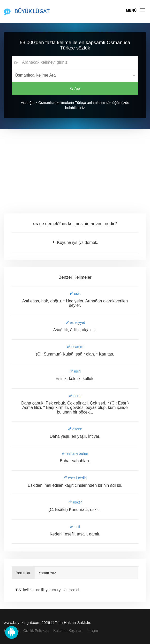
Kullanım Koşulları (68, 631)
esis (75, 294)
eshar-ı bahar (75, 453)
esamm (75, 347)
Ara (75, 88)
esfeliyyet (75, 323)
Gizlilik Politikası (36, 631)
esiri (75, 371)
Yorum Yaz (47, 573)
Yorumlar (23, 573)
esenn (75, 429)
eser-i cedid (75, 478)
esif (75, 527)
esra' (75, 396)
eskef (75, 502)
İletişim (92, 631)
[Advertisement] (75, 168)
